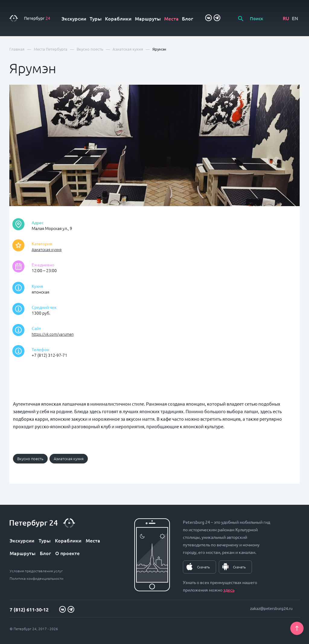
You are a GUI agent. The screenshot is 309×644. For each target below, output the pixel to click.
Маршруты (148, 18)
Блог (188, 18)
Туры (96, 18)
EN (295, 18)
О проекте (67, 553)
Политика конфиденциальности (37, 578)
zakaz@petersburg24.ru (271, 608)
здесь (229, 590)
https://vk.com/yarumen (53, 334)
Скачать (203, 567)
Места (171, 18)
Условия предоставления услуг (36, 571)
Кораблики (118, 18)
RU (286, 18)
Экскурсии (74, 18)
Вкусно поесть (30, 459)
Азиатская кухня (47, 249)
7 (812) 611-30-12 (29, 609)
